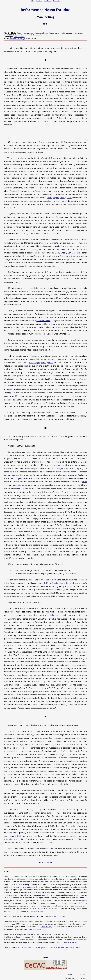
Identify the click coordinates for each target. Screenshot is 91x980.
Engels (56, 198)
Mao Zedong (48, 1)
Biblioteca (39, 1)
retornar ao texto (36, 911)
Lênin (62, 198)
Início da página (46, 862)
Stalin (69, 198)
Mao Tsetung (24, 884)
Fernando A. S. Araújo (17, 39)
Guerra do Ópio (43, 321)
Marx (50, 198)
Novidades (57, 1)
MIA (32, 1)
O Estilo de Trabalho (56, 947)
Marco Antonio (19, 37)
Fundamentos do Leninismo (29, 947)
